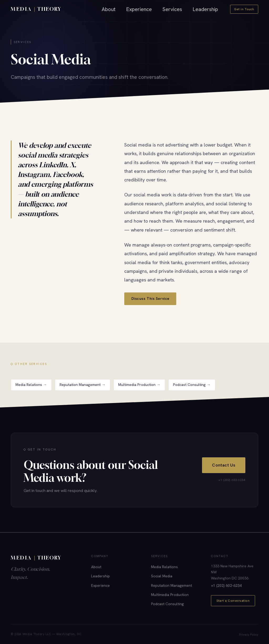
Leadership (205, 9)
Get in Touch (244, 9)
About (109, 9)
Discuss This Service (150, 299)
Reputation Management (172, 585)
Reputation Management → (82, 389)
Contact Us (224, 466)
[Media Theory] (38, 558)
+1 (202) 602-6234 (226, 585)
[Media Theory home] (36, 9)
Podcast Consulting (167, 604)
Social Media (162, 576)
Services (172, 9)
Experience (139, 9)
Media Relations (164, 567)
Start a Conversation (233, 601)
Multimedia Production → (139, 389)
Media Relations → (31, 389)
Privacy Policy (249, 635)
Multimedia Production (170, 595)
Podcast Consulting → (192, 389)
